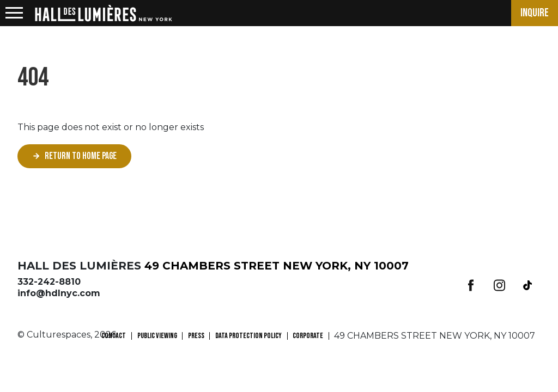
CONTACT (114, 336)
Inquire (535, 13)
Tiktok (527, 285)
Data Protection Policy (248, 336)
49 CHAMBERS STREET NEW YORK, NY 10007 (277, 266)
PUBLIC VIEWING (157, 336)
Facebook (471, 285)
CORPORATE (308, 336)
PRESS (196, 336)
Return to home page (81, 156)
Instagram (499, 285)
